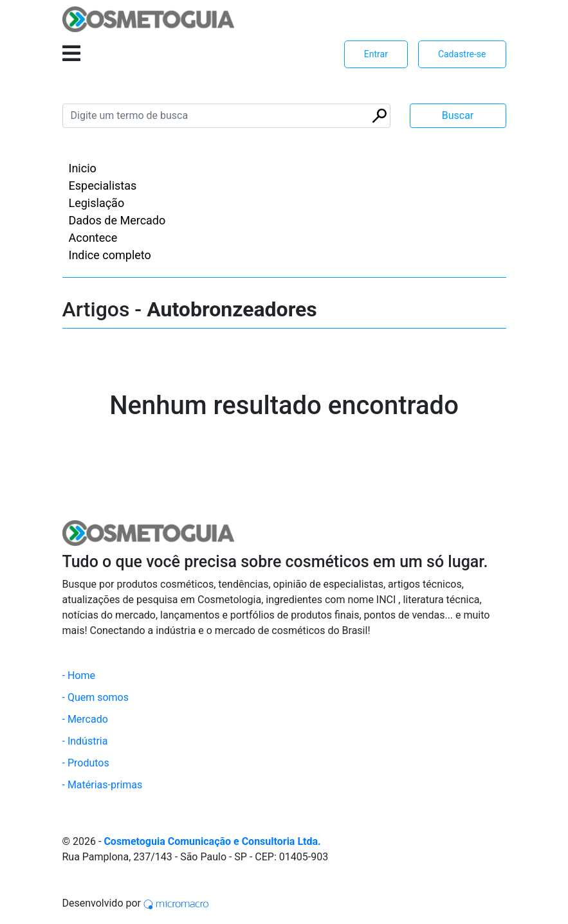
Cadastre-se (462, 54)
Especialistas (103, 186)
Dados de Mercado (117, 220)
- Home (79, 675)
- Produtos (86, 763)
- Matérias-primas (103, 785)
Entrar (376, 54)
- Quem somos (96, 697)
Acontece (93, 238)
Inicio (83, 168)
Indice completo (110, 255)
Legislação (97, 203)
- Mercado (85, 719)
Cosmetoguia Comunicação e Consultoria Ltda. (212, 841)
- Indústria (85, 741)
